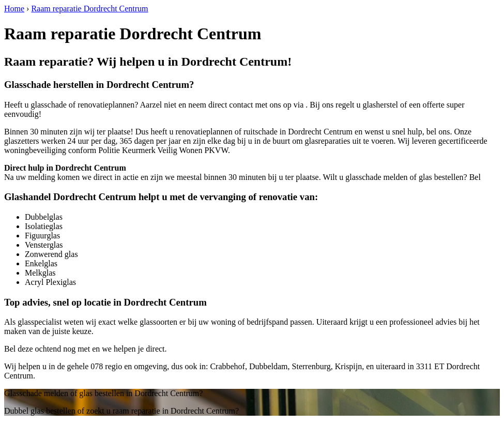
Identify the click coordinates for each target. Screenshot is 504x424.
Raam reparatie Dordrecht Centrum (89, 9)
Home (14, 9)
